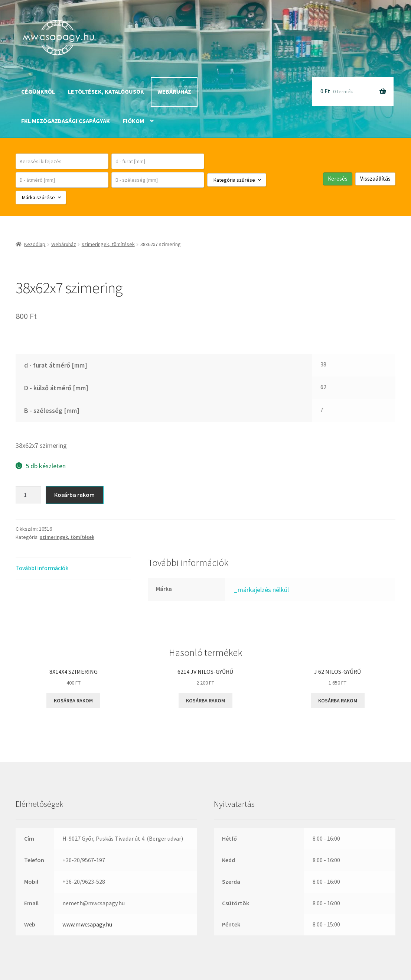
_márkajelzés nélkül (261, 590)
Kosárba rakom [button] (73, 701)
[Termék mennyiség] (28, 495)
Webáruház (174, 91)
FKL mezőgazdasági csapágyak (66, 121)
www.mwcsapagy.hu (87, 924)
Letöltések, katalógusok (106, 91)
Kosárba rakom (74, 495)
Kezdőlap (35, 244)
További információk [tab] (42, 568)
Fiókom (133, 121)
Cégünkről (38, 91)
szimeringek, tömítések (108, 244)
